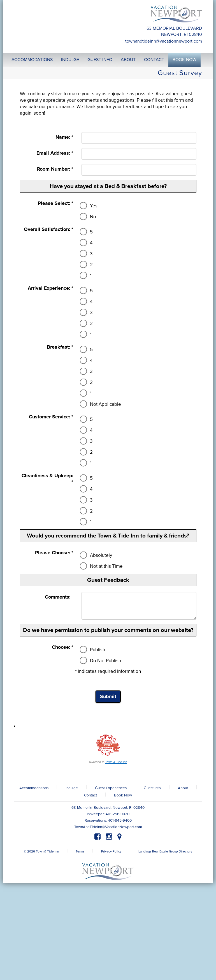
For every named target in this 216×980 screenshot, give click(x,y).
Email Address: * (55, 153)
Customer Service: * (51, 417)
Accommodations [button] (32, 60)
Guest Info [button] (100, 60)
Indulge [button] (70, 60)
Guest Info (152, 788)
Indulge (72, 788)
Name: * (64, 137)
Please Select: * (55, 203)
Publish (93, 650)
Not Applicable (101, 404)
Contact (90, 795)
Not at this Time (102, 566)
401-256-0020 (118, 814)
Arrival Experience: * (50, 288)
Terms (80, 851)
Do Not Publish (101, 661)
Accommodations (34, 788)
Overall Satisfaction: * (48, 229)
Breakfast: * (60, 347)
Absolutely (97, 555)
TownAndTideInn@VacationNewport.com (164, 41)
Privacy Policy (111, 851)
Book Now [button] (184, 60)
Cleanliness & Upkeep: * (47, 479)
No (89, 217)
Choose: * (62, 647)
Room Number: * (55, 169)
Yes (90, 206)
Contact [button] (154, 60)
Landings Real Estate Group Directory (165, 851)
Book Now (123, 795)
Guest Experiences (111, 788)
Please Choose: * (54, 553)
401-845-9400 (120, 821)
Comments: (59, 597)
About (183, 788)
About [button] (128, 60)
